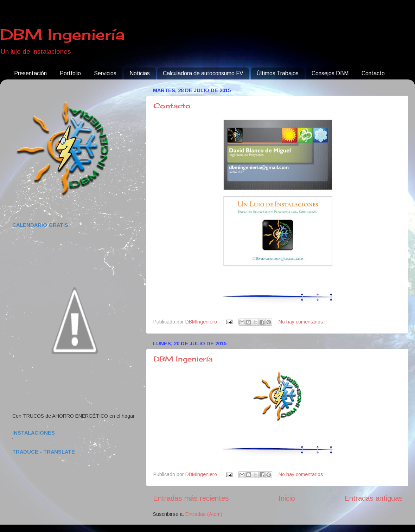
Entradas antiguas (373, 498)
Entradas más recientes (191, 498)
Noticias (140, 73)
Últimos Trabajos (277, 73)
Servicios (105, 73)
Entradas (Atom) (204, 514)
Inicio (287, 498)
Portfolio (70, 73)
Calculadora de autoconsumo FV (203, 73)
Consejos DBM (330, 73)
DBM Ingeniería (62, 34)
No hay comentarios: (302, 322)
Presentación (30, 73)
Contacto (373, 73)
